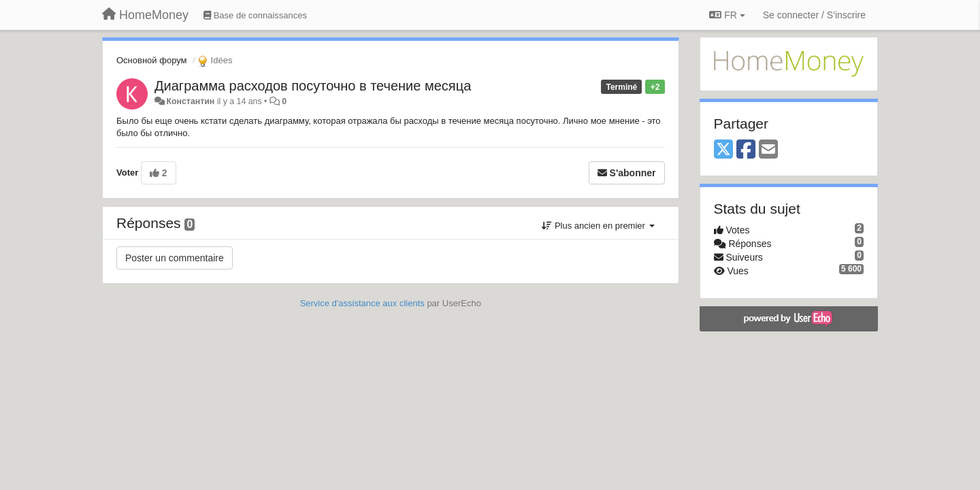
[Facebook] (746, 150)
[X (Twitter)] (723, 150)
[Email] (768, 150)
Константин (190, 101)
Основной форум (152, 60)
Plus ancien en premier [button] (598, 226)
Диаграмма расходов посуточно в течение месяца (313, 86)
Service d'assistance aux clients (362, 303)
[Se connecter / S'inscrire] (814, 15)
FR (727, 15)
